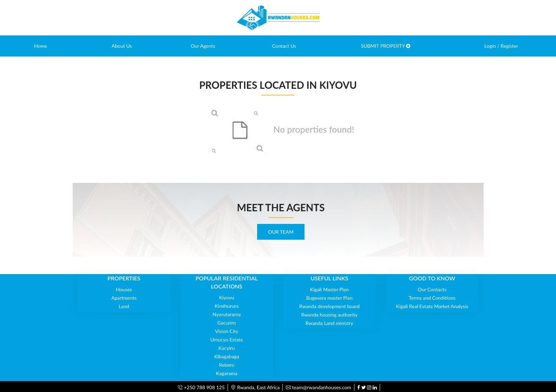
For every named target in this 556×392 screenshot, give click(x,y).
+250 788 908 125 (201, 387)
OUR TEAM (281, 232)
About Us (122, 46)
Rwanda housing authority (329, 315)
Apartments (124, 298)
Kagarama (227, 373)
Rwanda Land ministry (329, 323)
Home (41, 46)
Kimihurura (227, 306)
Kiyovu (227, 297)
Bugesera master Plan (329, 298)
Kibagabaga (227, 356)
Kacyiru (227, 348)
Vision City (227, 331)
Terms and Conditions (432, 298)
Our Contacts (432, 289)
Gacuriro (227, 323)
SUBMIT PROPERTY (385, 46)
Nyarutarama (227, 314)
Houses (124, 289)
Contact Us (284, 46)
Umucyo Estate (227, 340)
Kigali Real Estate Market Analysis (432, 306)
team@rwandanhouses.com (319, 387)
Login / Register (501, 46)
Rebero (227, 365)
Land (124, 306)
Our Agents (203, 46)
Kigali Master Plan (329, 289)
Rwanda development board (329, 306)
